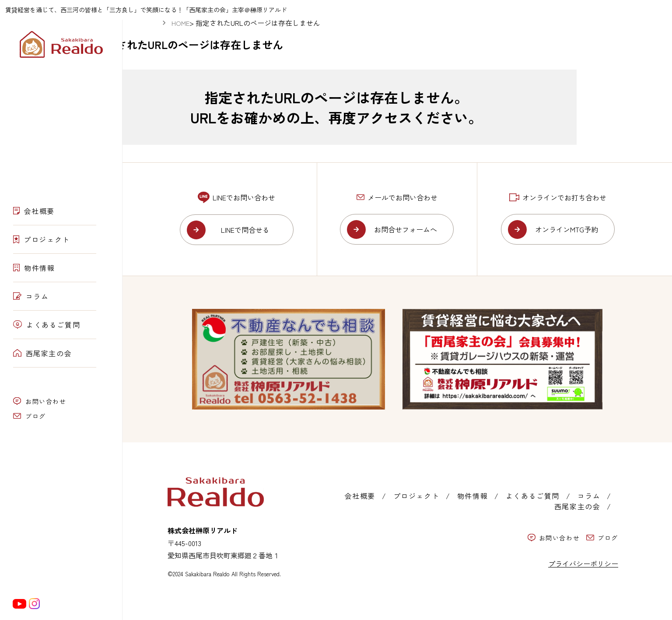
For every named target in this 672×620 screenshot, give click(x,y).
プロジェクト (42, 239)
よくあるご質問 (47, 325)
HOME (180, 23)
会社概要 (34, 211)
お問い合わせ (40, 401)
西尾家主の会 (42, 353)
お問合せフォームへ (406, 229)
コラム (31, 296)
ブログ (30, 416)
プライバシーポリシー (583, 564)
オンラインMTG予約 (567, 229)
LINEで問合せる (245, 230)
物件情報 (34, 268)
